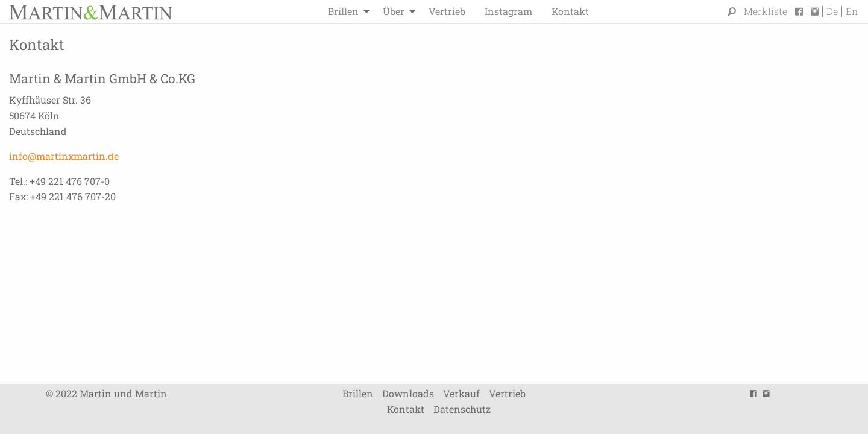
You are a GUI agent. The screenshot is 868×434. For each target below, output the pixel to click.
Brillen (343, 11)
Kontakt (570, 11)
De (832, 11)
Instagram (508, 11)
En (852, 11)
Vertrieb (447, 11)
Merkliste (766, 11)
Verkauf (461, 393)
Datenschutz (462, 409)
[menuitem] (346, 11)
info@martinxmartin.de (64, 156)
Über (394, 11)
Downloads (408, 393)
